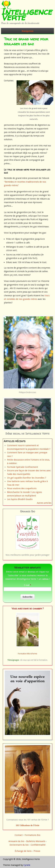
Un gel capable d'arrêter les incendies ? (27, 478)
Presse (37, 851)
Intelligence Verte (26, 14)
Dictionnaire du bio (19, 845)
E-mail (27, 585)
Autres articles (44, 503)
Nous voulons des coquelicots (22, 488)
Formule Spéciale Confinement (23, 467)
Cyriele (27, 865)
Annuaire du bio (16, 841)
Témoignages (13, 660)
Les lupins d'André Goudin (20, 499)
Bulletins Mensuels (36, 841)
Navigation (28, 31)
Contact (19, 835)
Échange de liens (23, 851)
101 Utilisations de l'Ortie (28, 825)
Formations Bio (32, 835)
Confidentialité (38, 845)
